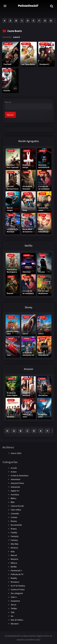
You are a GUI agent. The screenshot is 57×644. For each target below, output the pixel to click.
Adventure (16, 479)
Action (14, 472)
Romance (15, 582)
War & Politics (17, 620)
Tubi (13, 612)
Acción (14, 468)
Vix (12, 616)
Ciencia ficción (17, 506)
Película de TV (17, 574)
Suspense (15, 601)
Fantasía (15, 536)
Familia (14, 532)
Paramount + (16, 570)
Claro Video (16, 510)
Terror (14, 605)
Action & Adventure (20, 476)
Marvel (14, 555)
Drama (14, 529)
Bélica (14, 498)
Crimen (14, 517)
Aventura (15, 495)
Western (15, 624)
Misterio (15, 559)
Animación (15, 487)
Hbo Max (15, 544)
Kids (13, 551)
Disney (14, 521)
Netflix (14, 567)
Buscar (8, 102)
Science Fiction (18, 589)
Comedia (15, 513)
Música (14, 563)
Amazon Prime (17, 483)
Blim (13, 502)
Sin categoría (17, 593)
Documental (16, 525)
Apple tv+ (15, 491)
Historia (14, 548)
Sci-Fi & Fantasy (18, 586)
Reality (14, 578)
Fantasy (14, 540)
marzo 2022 (16, 453)
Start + (14, 597)
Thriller (14, 608)
